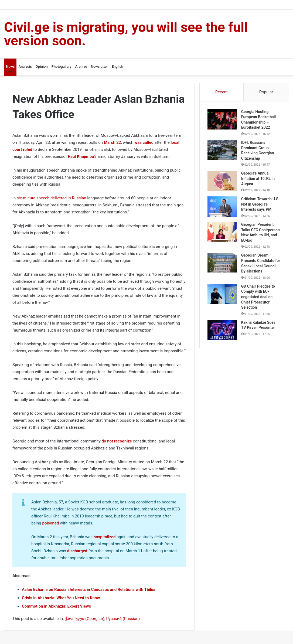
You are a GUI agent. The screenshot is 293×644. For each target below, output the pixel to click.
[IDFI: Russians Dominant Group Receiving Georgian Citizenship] (223, 150)
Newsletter (99, 67)
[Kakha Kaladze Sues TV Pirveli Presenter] (223, 336)
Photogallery (62, 67)
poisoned (50, 523)
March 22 (113, 142)
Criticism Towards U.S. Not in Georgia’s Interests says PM (261, 205)
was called (144, 142)
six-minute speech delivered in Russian (51, 198)
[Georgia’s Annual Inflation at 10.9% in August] (223, 181)
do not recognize (117, 441)
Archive (81, 67)
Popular (266, 92)
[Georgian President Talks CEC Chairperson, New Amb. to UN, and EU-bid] (223, 232)
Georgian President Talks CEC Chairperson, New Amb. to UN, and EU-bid (259, 235)
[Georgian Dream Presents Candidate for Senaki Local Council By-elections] (223, 268)
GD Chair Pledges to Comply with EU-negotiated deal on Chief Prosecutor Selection (258, 302)
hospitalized (105, 537)
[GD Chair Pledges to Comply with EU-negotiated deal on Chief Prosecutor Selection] (223, 300)
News (10, 67)
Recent (222, 92)
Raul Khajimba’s (82, 156)
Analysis (25, 67)
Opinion (42, 67)
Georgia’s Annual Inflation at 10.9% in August (258, 179)
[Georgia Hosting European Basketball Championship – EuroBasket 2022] (223, 120)
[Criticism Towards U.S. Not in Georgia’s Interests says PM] (223, 207)
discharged (77, 551)
